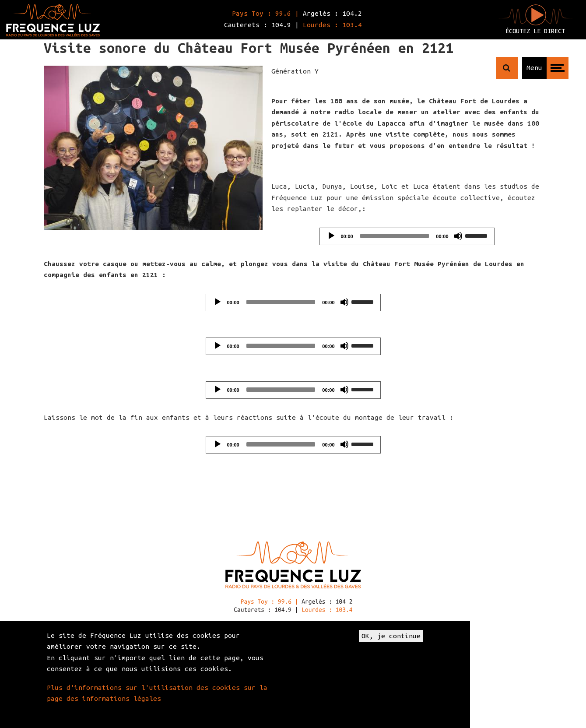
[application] (407, 236)
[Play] (331, 236)
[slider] (395, 236)
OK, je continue (391, 636)
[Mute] (458, 236)
